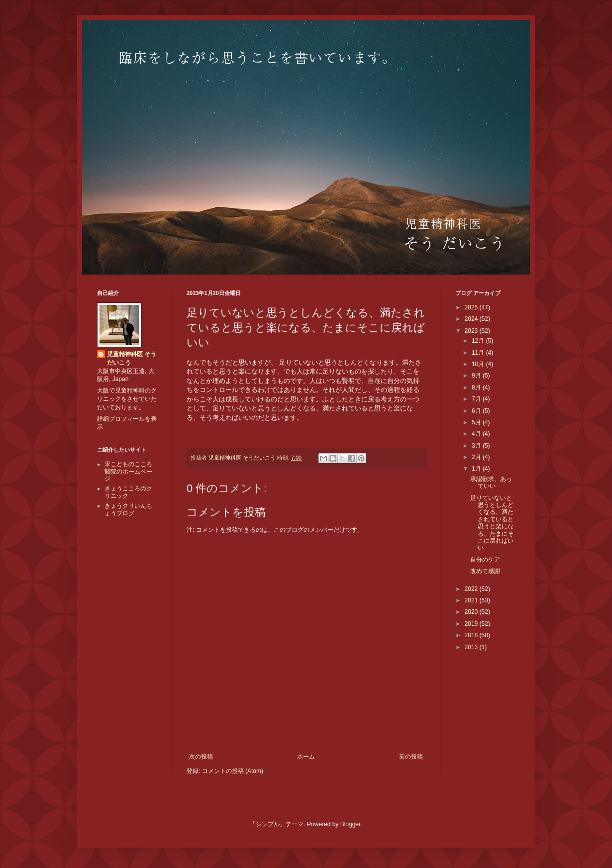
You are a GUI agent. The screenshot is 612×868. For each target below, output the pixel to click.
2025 (472, 307)
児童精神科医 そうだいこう (132, 358)
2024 (472, 319)
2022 (472, 589)
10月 (479, 364)
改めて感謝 (485, 571)
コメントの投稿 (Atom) (233, 771)
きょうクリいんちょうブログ (128, 509)
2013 (472, 647)
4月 (477, 434)
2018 (472, 635)
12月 (479, 341)
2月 (477, 457)
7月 (477, 399)
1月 (477, 469)
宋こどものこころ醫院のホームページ (128, 471)
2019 (472, 624)
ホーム (306, 757)
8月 (477, 387)
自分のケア (485, 560)
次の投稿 (201, 757)
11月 (479, 353)
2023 (472, 331)
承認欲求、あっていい (491, 482)
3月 (477, 446)
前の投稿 (411, 757)
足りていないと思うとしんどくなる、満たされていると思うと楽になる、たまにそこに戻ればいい (492, 523)
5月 (477, 422)
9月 (477, 376)
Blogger (351, 824)
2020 (472, 612)
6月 (477, 411)
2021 (472, 600)
